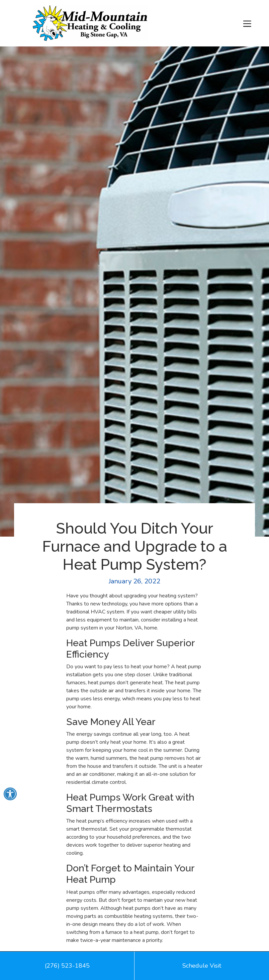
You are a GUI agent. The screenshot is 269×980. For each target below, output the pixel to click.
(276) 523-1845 (67, 966)
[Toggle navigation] (247, 23)
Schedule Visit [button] (202, 966)
